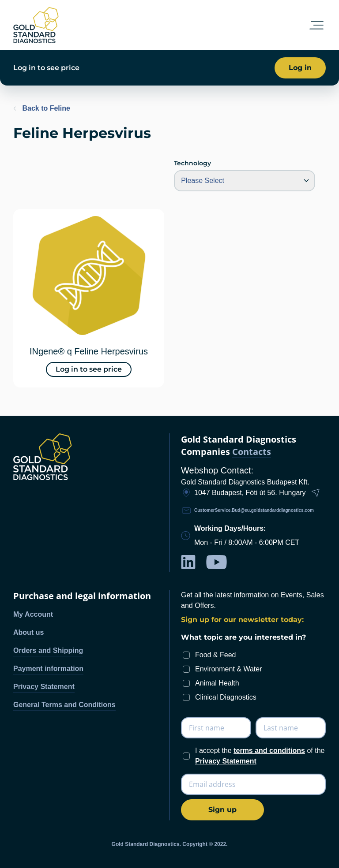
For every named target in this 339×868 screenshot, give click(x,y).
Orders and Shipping (48, 650)
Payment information (48, 669)
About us (28, 632)
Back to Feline (42, 108)
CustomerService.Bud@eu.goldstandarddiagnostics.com (254, 510)
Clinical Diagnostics (226, 697)
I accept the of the (260, 756)
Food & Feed (216, 655)
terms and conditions (269, 751)
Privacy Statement (44, 687)
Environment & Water (228, 669)
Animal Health (217, 683)
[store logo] (36, 25)
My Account (33, 614)
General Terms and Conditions (64, 705)
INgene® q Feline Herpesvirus (89, 351)
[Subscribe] (222, 810)
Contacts (252, 452)
